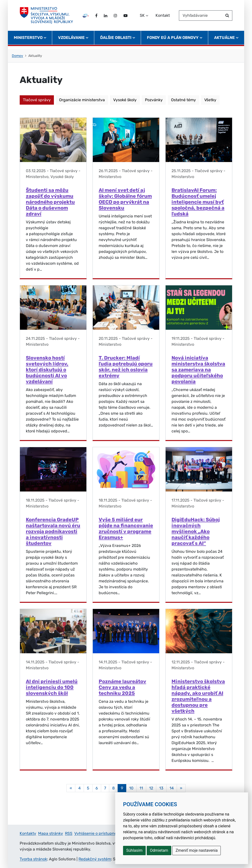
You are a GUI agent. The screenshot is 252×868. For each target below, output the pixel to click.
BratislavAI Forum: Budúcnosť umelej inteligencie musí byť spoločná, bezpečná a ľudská (198, 202)
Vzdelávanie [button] (71, 41)
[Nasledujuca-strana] (181, 788)
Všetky (210, 100)
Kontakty (28, 833)
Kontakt (163, 17)
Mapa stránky (51, 833)
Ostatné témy (183, 100)
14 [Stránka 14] (172, 788)
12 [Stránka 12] (151, 788)
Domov (17, 56)
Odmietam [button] (159, 850)
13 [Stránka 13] (161, 788)
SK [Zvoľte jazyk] (142, 17)
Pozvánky (154, 100)
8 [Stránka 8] (113, 788)
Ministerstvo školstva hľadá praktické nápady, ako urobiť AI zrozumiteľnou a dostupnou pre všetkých (198, 696)
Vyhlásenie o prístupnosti (98, 833)
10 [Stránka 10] (131, 788)
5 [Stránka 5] (88, 788)
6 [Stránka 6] (97, 788)
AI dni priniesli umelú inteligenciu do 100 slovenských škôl (52, 687)
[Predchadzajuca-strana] (71, 788)
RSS (69, 833)
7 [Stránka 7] (105, 788)
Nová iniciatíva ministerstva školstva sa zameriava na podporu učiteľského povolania (198, 370)
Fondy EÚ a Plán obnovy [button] (173, 41)
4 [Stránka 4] (79, 788)
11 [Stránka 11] (141, 788)
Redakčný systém (95, 859)
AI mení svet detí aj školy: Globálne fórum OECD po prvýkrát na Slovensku (125, 199)
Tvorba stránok (33, 859)
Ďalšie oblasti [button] (116, 41)
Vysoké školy (125, 100)
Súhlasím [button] (134, 850)
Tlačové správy (37, 100)
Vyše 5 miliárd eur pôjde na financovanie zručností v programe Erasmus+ (126, 528)
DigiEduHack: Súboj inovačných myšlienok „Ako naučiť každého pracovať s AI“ (196, 531)
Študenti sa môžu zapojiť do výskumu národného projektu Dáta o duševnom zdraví (50, 202)
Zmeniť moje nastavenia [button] (197, 850)
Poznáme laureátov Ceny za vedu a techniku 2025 (122, 687)
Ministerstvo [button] (28, 41)
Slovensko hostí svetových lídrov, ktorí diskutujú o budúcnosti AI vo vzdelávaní (47, 370)
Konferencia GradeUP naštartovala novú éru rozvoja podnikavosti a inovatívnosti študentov (53, 531)
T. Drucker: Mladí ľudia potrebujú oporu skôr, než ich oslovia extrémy (126, 367)
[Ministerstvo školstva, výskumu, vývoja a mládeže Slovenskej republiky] (48, 17)
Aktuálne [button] (224, 41)
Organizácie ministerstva (82, 100)
